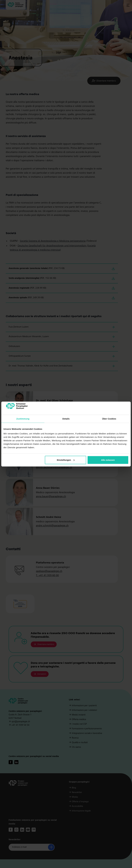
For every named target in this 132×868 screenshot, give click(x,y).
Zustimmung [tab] (23, 419)
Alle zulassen (108, 460)
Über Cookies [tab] (109, 419)
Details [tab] (66, 419)
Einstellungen (66, 460)
